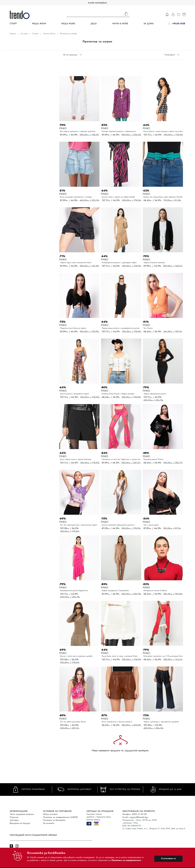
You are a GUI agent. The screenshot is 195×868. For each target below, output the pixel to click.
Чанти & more (120, 24)
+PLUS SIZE (179, 24)
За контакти (49, 823)
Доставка (14, 820)
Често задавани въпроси (22, 814)
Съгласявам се (168, 858)
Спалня (35, 34)
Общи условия (50, 814)
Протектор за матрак (68, 34)
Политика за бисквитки (54, 820)
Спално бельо (49, 34)
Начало (13, 34)
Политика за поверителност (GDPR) (60, 817)
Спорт (13, 24)
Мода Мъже (68, 24)
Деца (94, 24)
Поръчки (14, 817)
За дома (149, 24)
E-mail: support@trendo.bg (135, 817)
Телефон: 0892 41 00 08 (134, 814)
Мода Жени (39, 24)
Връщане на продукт (20, 823)
